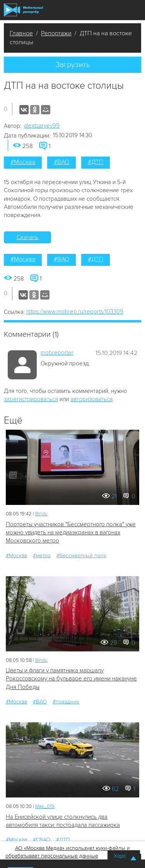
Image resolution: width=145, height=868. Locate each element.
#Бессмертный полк (81, 555)
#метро (42, 555)
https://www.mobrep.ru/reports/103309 (75, 312)
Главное (21, 33)
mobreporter (57, 353)
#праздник (66, 702)
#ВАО (61, 162)
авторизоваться (91, 399)
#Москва (23, 162)
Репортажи (56, 33)
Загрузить (73, 65)
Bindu (41, 514)
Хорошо (124, 856)
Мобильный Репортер (23, 10)
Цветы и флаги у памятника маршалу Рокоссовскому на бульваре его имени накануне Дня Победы (71, 679)
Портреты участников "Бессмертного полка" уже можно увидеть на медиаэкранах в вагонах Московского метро (71, 533)
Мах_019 (45, 806)
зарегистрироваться (31, 399)
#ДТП (96, 162)
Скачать (27, 237)
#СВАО (42, 840)
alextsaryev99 (42, 126)
